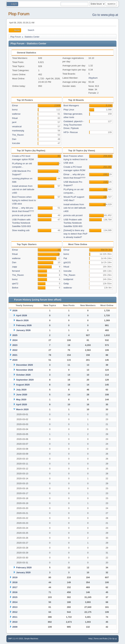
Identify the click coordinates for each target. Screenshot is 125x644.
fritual (15, 118)
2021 (15, 355)
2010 (15, 622)
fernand (16, 271)
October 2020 (23, 375)
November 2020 (25, 370)
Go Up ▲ (113, 639)
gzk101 (67, 262)
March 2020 (22, 409)
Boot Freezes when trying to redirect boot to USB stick (24, 200)
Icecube (16, 143)
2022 (15, 350)
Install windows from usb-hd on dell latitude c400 (23, 189)
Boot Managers (71, 105)
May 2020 (21, 400)
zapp (15, 267)
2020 (15, 360)
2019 (15, 577)
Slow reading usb (21, 230)
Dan (14, 139)
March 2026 (22, 320)
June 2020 (22, 395)
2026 (15, 310)
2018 (15, 582)
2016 (15, 592)
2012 (15, 612)
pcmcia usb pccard (22, 215)
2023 (15, 345)
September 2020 (25, 380)
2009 (15, 627)
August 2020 (23, 385)
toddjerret (68, 279)
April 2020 (22, 404)
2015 (15, 597)
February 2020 (24, 568)
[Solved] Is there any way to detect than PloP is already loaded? (75, 234)
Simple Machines (31, 639)
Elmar (15, 105)
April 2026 (22, 315)
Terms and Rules (101, 639)
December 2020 (25, 365)
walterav (16, 114)
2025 (15, 335)
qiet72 (15, 284)
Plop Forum (19, 14)
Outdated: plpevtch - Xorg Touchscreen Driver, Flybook (74, 125)
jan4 (14, 122)
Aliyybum (93, 78)
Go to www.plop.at (105, 15)
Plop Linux (69, 110)
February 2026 (24, 325)
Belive (15, 288)
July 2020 (21, 390)
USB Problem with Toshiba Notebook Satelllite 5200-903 (21, 223)
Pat (65, 258)
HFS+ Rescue (71, 132)
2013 (15, 607)
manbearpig (18, 131)
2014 (15, 602)
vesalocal (17, 126)
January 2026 (23, 330)
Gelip (66, 284)
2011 (15, 617)
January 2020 (23, 572)
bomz (15, 110)
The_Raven (18, 135)
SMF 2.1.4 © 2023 (16, 639)
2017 (15, 587)
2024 (15, 340)
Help (90, 639)
